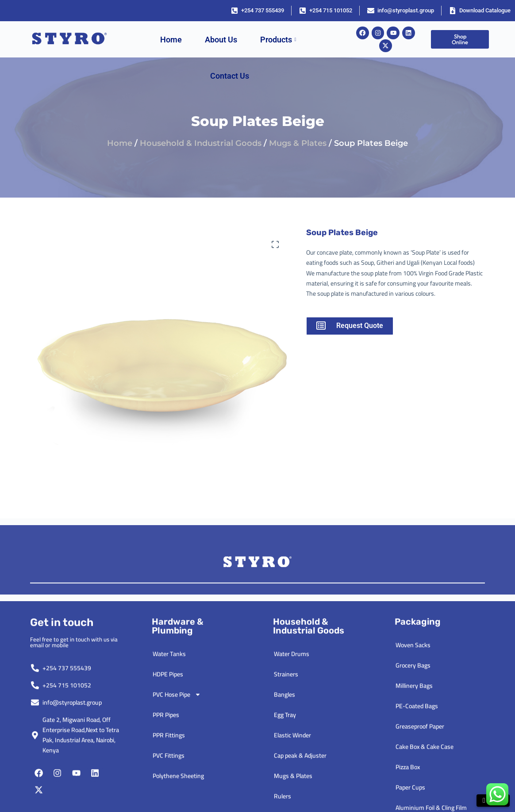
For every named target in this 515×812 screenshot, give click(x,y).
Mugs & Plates (298, 143)
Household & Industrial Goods (201, 143)
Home (171, 40)
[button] (275, 244)
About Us (221, 40)
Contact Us (230, 76)
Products (278, 40)
